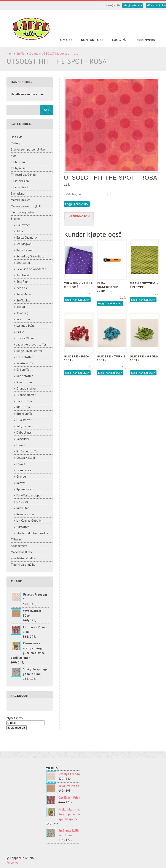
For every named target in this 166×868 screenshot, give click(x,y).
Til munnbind (19, 187)
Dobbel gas (24, 432)
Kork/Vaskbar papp (29, 495)
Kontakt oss (92, 40)
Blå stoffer (23, 407)
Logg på (119, 40)
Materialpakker (20, 200)
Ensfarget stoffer (27, 451)
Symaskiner (18, 193)
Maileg (15, 143)
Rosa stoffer (24, 382)
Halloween (23, 225)
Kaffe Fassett (25, 250)
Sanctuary (23, 439)
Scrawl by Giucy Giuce (30, 256)
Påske (20, 332)
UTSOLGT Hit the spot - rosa (60, 54)
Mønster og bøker (22, 212)
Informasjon (79, 216)
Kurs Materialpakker (24, 558)
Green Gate (24, 470)
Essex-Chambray (27, 237)
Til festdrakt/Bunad (23, 175)
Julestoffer (23, 319)
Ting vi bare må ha (23, 565)
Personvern (145, 40)
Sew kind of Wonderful (31, 269)
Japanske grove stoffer (31, 344)
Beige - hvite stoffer (29, 351)
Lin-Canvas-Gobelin (29, 521)
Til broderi (18, 162)
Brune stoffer (25, 414)
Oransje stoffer (26, 388)
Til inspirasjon (20, 181)
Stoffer (21, 54)
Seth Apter (23, 263)
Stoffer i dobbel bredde (32, 533)
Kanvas (21, 483)
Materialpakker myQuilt (26, 206)
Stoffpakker (24, 300)
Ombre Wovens (26, 338)
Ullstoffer (23, 527)
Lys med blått (25, 326)
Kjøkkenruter (25, 489)
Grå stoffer (24, 370)
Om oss (66, 40)
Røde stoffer (25, 376)
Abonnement (19, 546)
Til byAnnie (18, 168)
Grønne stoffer (26, 395)
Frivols (21, 464)
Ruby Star (23, 508)
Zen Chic (22, 288)
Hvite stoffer (25, 357)
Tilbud (21, 307)
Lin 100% (22, 502)
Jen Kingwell (25, 244)
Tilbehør (16, 539)
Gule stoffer (24, 401)
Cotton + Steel (26, 458)
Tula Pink (22, 282)
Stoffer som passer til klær (28, 149)
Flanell (21, 445)
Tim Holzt (23, 275)
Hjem (10, 54)
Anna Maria (24, 294)
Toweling (22, 313)
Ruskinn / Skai (25, 514)
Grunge (34, 54)
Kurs (14, 156)
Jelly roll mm (25, 426)
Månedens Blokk (21, 552)
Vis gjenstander (133, 5)
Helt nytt (16, 137)
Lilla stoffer (24, 420)
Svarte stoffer (26, 363)
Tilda (20, 231)
